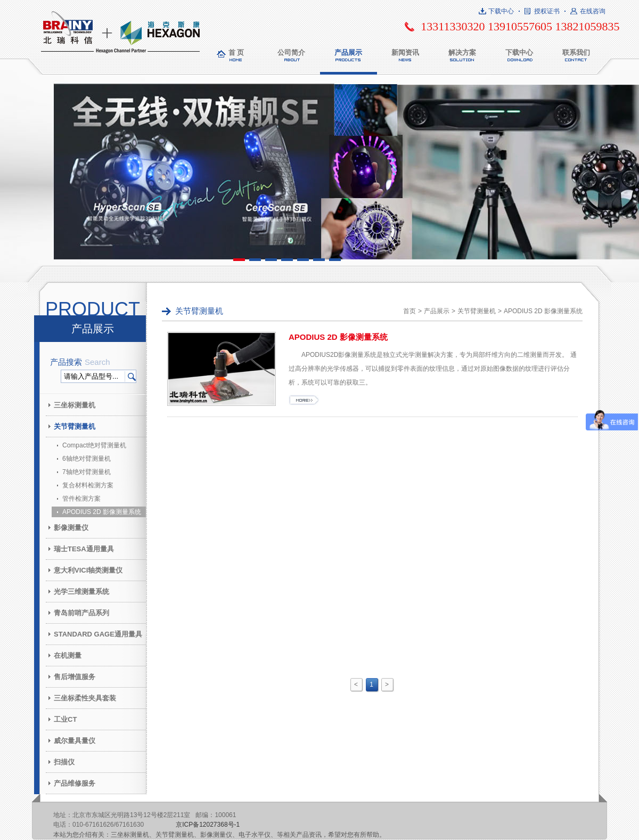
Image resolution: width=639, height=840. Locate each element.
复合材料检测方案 (88, 485)
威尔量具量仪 (75, 741)
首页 (409, 311)
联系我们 (576, 52)
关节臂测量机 (75, 426)
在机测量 (68, 655)
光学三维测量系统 (81, 592)
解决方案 (462, 52)
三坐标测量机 (75, 405)
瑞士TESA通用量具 (84, 549)
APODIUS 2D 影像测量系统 (102, 512)
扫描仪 (64, 762)
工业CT (65, 719)
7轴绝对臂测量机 (87, 472)
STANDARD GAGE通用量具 (98, 634)
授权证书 (547, 11)
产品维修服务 (75, 783)
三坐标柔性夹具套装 (85, 698)
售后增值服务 (75, 677)
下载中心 (501, 11)
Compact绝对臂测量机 (94, 445)
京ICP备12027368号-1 (208, 825)
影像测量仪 (71, 528)
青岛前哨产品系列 (81, 613)
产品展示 (348, 52)
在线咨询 (593, 11)
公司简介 (291, 52)
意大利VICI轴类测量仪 (88, 570)
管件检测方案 (81, 499)
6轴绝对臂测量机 (87, 459)
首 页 (236, 52)
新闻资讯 (405, 52)
